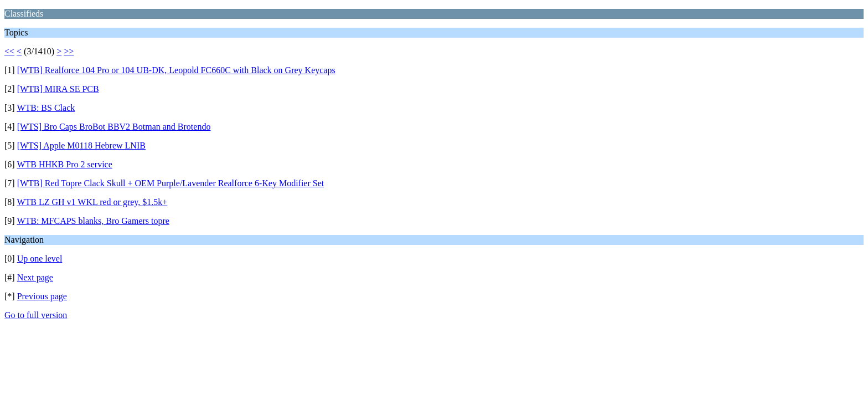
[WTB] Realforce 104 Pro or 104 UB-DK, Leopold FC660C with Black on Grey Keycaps (176, 70)
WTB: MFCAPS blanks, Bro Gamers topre (93, 221)
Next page (35, 277)
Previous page (42, 296)
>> (69, 51)
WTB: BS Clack (46, 108)
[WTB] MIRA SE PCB (58, 89)
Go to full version (36, 315)
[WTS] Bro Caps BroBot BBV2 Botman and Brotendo (114, 127)
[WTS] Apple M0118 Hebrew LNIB (81, 145)
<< (9, 51)
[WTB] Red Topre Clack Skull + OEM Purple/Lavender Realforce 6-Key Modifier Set (171, 183)
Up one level (40, 259)
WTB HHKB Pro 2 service (64, 164)
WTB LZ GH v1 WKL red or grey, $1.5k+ (92, 202)
